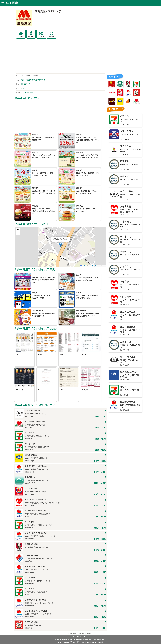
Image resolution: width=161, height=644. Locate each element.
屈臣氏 (79, 275)
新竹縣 (27, 76)
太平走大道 (126, 207)
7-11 (34, 275)
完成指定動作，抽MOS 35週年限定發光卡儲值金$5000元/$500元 (44, 192)
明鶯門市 (124, 116)
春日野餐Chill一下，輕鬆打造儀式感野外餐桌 (43, 139)
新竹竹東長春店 (128, 192)
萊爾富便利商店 (38, 311)
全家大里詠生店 (128, 312)
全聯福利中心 (81, 311)
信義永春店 (126, 252)
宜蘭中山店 (126, 342)
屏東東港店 (126, 161)
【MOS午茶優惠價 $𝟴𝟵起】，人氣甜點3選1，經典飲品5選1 (44, 157)
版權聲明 (81, 633)
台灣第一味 (42, 354)
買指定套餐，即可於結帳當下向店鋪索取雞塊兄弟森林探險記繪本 (87, 158)
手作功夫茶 (19, 390)
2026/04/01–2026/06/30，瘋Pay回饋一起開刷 (43, 297)
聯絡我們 (90, 633)
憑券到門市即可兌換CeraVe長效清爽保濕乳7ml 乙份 (88, 297)
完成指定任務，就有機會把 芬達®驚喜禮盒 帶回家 (43, 315)
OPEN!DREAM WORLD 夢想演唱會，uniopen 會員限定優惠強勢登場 (43, 280)
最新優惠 (21, 37)
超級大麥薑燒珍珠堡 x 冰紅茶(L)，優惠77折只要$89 (87, 192)
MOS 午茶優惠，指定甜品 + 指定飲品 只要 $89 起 (88, 174)
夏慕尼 (35, 293)
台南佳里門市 (127, 131)
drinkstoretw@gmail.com (91, 642)
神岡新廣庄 (126, 297)
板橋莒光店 (126, 176)
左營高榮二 (126, 282)
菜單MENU (31, 37)
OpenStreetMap (93, 266)
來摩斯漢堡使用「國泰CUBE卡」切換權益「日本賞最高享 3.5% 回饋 (88, 140)
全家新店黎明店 (128, 402)
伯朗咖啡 (85, 390)
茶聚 (17, 354)
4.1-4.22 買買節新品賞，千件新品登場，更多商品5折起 (87, 279)
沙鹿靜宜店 (126, 146)
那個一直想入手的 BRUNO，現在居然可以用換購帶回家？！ (88, 315)
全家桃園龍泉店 (128, 327)
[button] (60, 245)
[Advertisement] (60, 57)
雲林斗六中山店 (128, 357)
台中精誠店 (126, 222)
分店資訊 (41, 37)
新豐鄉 (35, 76)
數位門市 (124, 387)
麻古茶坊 (63, 354)
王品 (39, 390)
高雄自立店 (126, 267)
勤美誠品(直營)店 (128, 372)
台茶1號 (85, 354)
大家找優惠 (72, 633)
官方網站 (51, 37)
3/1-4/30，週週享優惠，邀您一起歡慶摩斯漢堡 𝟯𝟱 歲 (43, 174)
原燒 (61, 390)
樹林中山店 (126, 237)
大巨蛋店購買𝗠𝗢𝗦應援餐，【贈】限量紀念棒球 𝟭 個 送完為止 (44, 211)
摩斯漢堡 (35, 135)
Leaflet (83, 266)
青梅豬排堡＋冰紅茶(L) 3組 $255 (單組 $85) (88, 210)
